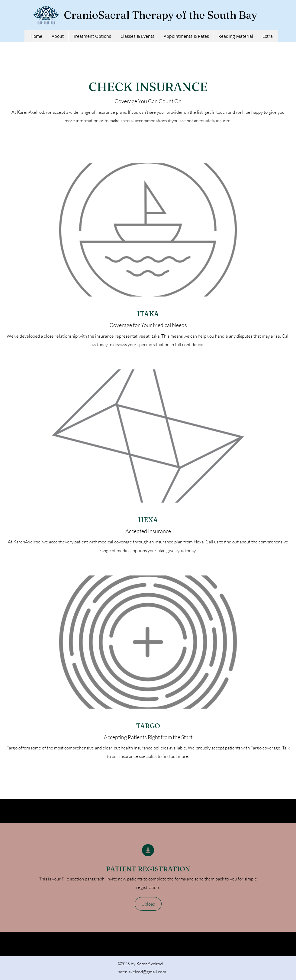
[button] (148, 904)
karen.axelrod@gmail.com (141, 972)
